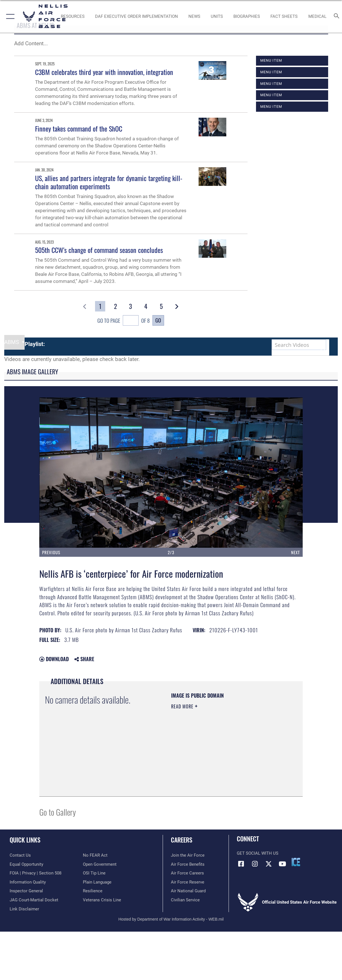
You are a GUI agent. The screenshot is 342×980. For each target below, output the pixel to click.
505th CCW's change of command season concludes (99, 250)
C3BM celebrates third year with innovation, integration (104, 72)
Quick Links (25, 840)
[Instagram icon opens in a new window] (255, 864)
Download (54, 659)
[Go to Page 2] (115, 306)
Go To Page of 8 (123, 321)
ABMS (12, 342)
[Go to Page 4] (146, 306)
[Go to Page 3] (131, 306)
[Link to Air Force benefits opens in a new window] (188, 864)
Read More (183, 706)
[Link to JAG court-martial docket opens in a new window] (34, 900)
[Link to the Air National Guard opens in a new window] (188, 891)
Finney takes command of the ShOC (79, 128)
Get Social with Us (258, 853)
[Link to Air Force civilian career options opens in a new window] (185, 900)
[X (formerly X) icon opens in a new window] (268, 864)
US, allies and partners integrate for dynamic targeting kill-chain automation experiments (109, 182)
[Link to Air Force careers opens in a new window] (187, 873)
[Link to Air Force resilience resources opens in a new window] (93, 891)
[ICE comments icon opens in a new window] (296, 862)
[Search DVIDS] (299, 345)
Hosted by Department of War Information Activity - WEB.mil (171, 919)
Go (158, 320)
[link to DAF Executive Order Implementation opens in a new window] (136, 16)
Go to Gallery (58, 812)
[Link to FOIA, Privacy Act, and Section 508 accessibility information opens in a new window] (36, 873)
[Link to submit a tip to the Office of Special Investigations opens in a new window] (94, 873)
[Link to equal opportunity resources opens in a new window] (26, 864)
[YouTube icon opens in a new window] (282, 864)
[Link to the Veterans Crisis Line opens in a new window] (102, 900)
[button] (9, 16)
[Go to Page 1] (100, 306)
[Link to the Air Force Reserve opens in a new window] (188, 882)
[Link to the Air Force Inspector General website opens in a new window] (26, 891)
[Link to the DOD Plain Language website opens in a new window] (97, 882)
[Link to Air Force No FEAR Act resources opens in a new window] (95, 855)
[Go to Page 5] (161, 306)
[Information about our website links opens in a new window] (24, 909)
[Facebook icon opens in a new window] (241, 864)
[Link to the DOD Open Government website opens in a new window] (100, 864)
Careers (182, 840)
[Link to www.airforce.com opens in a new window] (188, 855)
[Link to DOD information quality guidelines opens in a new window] (28, 882)
